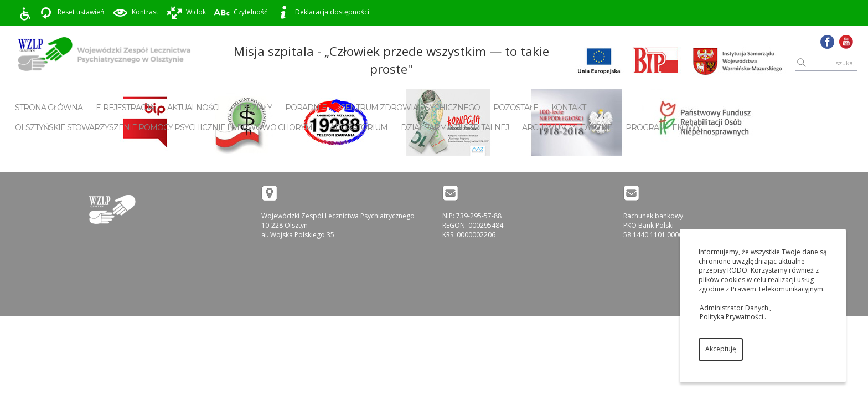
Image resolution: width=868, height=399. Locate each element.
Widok (186, 13)
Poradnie (306, 108)
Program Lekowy (663, 127)
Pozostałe (516, 108)
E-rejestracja (125, 108)
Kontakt (569, 108)
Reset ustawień (71, 13)
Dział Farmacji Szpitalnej (455, 127)
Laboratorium (356, 127)
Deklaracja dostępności (322, 13)
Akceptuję (721, 349)
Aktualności (193, 108)
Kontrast (135, 13)
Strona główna (49, 108)
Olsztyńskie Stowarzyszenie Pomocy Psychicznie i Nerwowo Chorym (164, 127)
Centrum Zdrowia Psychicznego (410, 108)
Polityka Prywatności (732, 317)
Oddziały (252, 108)
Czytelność (241, 13)
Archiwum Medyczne (567, 127)
